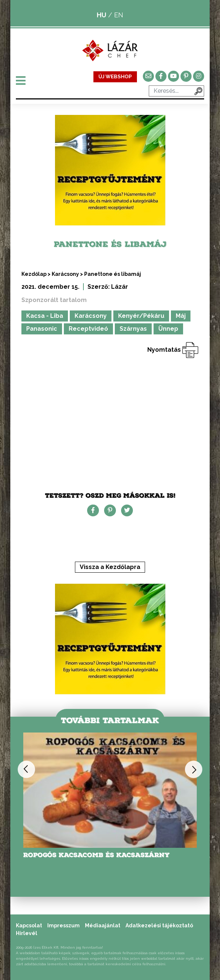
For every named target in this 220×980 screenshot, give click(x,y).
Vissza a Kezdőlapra (110, 567)
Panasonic (42, 329)
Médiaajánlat (103, 925)
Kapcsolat (29, 925)
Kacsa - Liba (45, 316)
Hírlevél (27, 933)
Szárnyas (133, 329)
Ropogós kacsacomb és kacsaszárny (97, 855)
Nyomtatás (173, 350)
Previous (26, 769)
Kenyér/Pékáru (141, 316)
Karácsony (65, 274)
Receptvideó (88, 329)
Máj (181, 316)
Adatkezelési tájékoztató (159, 925)
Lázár (120, 287)
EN (119, 15)
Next (194, 769)
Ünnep (168, 329)
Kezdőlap (34, 274)
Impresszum (63, 925)
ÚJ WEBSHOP (115, 76)
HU (102, 15)
